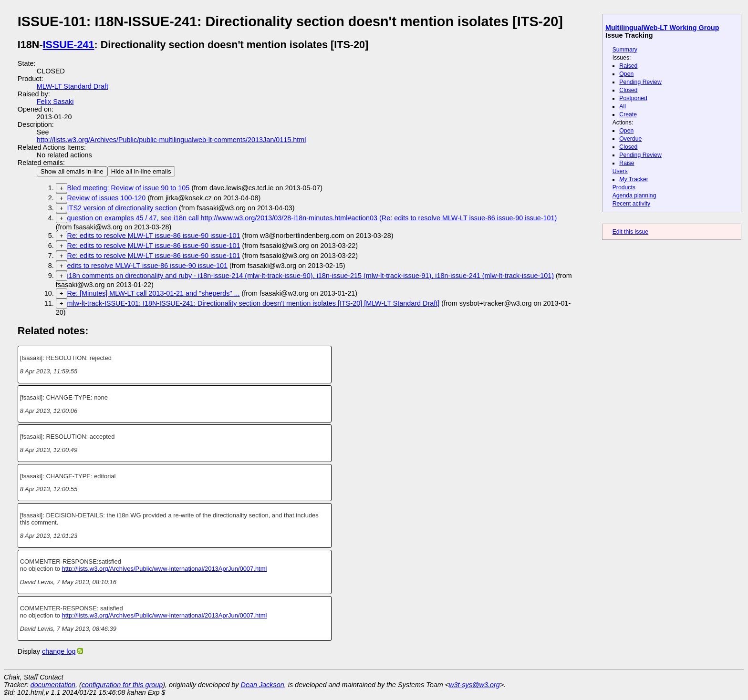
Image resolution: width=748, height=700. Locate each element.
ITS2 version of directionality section (122, 208)
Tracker (634, 179)
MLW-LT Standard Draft (73, 86)
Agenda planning (634, 196)
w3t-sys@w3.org (474, 685)
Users (620, 171)
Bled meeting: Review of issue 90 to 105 (129, 188)
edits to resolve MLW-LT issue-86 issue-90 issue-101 (147, 266)
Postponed (633, 98)
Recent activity (632, 204)
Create (628, 114)
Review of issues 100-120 (107, 198)
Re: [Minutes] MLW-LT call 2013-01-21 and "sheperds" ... (154, 293)
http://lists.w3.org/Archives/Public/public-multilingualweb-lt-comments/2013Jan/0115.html (171, 140)
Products (624, 187)
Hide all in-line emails (141, 171)
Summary (625, 50)
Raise (627, 163)
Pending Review (640, 82)
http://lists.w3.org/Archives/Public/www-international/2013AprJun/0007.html (165, 569)
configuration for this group (122, 685)
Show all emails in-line (72, 171)
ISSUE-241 (69, 45)
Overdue (630, 139)
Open (626, 74)
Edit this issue (630, 232)
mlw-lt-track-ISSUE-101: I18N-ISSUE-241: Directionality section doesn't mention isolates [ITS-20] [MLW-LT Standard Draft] (254, 303)
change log (59, 651)
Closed (628, 90)
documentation (53, 685)
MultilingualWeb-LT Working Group (662, 28)
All (623, 106)
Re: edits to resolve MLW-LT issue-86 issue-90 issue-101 (154, 236)
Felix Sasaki (55, 102)
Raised (628, 66)
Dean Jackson (263, 685)
